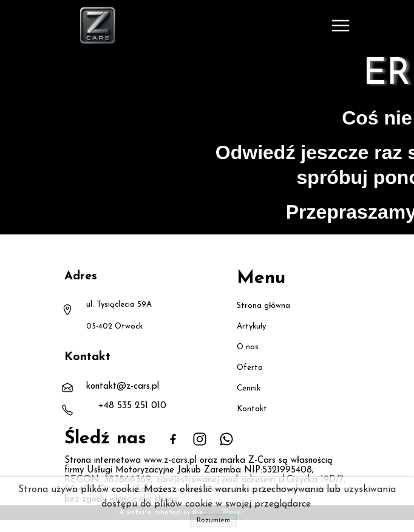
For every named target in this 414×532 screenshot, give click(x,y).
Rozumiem (213, 520)
